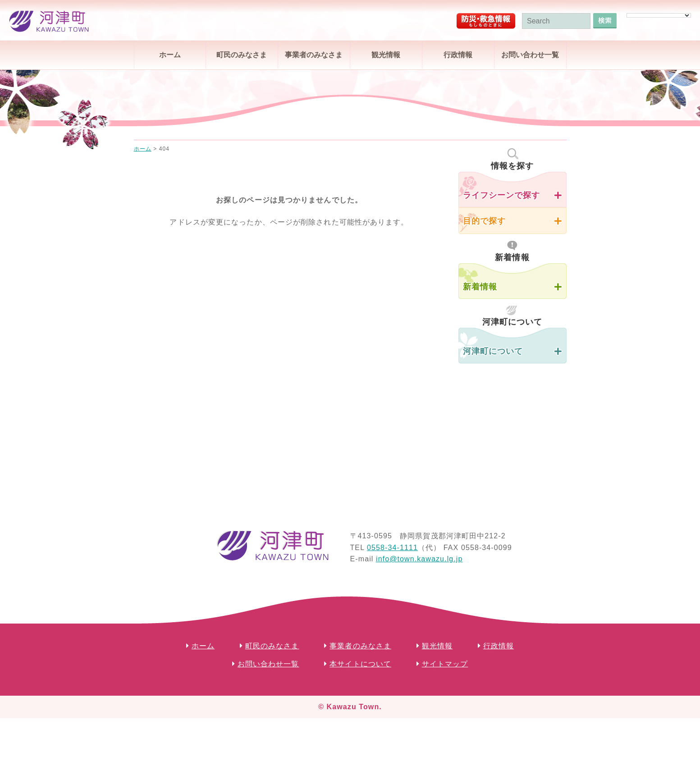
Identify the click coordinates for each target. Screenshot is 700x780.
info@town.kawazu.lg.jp (419, 559)
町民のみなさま (242, 55)
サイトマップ (445, 664)
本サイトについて (360, 664)
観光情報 (386, 55)
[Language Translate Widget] (659, 15)
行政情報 (458, 55)
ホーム (170, 55)
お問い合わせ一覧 (530, 55)
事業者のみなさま (314, 55)
